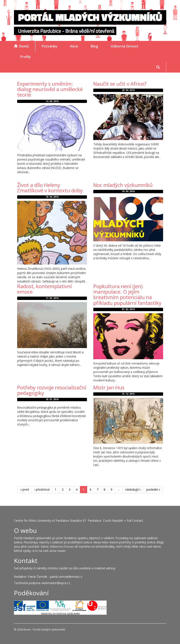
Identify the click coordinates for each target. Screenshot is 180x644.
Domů (21, 46)
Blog (94, 46)
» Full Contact (134, 520)
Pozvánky (49, 46)
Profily (26, 57)
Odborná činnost (124, 46)
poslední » (153, 489)
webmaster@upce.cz (56, 583)
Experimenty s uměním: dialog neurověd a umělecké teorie (50, 89)
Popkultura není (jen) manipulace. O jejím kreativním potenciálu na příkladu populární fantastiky (127, 294)
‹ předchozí (42, 489)
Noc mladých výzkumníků (123, 185)
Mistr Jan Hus (109, 387)
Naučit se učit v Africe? (120, 84)
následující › (133, 489)
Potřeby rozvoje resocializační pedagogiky (52, 390)
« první (25, 489)
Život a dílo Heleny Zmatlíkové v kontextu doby (50, 188)
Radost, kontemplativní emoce (44, 289)
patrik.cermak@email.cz (66, 577)
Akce (74, 46)
